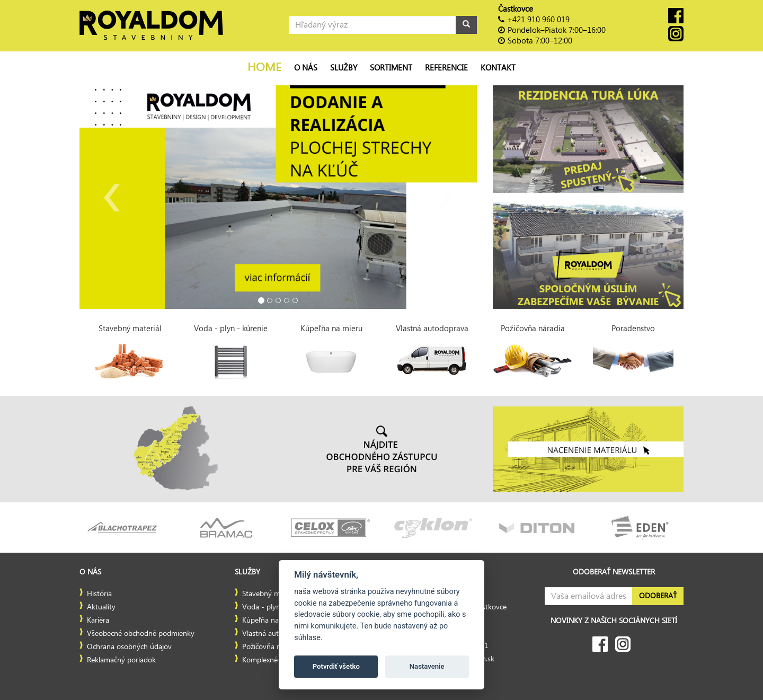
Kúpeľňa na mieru (271, 621)
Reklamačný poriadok (121, 660)
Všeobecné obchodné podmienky (141, 634)
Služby (344, 68)
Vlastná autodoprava (276, 634)
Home (264, 68)
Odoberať (658, 596)
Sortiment (391, 68)
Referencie (446, 68)
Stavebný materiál (271, 594)
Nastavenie (427, 666)
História (99, 594)
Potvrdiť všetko (336, 666)
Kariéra (98, 621)
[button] (109, 197)
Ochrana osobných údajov (129, 647)
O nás (306, 68)
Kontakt (498, 68)
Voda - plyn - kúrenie (277, 607)
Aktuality (101, 607)
